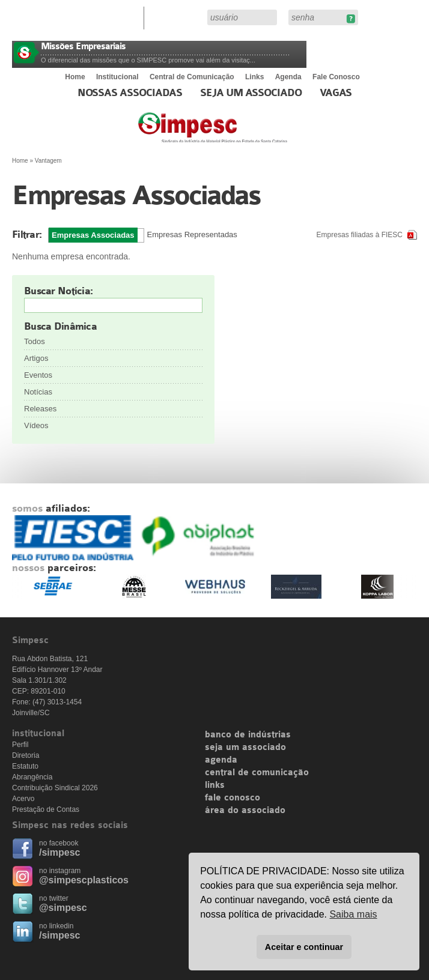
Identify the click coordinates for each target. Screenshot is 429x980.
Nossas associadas (130, 93)
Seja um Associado (251, 93)
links (215, 785)
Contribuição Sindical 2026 (55, 788)
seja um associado (245, 748)
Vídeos (36, 425)
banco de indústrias (248, 735)
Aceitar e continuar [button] (304, 947)
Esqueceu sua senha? (351, 19)
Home (75, 77)
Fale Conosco (336, 77)
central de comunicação (257, 773)
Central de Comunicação (192, 77)
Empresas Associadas (93, 235)
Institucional (117, 77)
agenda (221, 760)
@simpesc (63, 908)
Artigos (36, 358)
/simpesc (59, 852)
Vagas (336, 93)
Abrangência (32, 777)
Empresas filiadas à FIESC (360, 235)
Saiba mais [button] (353, 914)
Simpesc (242, 133)
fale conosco (233, 798)
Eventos (38, 375)
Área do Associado (177, 17)
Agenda (288, 77)
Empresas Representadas (192, 234)
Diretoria (26, 755)
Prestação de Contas (46, 809)
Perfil (20, 745)
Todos (35, 341)
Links (254, 77)
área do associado (245, 811)
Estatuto (25, 766)
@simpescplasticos (84, 880)
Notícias (38, 392)
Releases (40, 409)
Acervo (23, 799)
